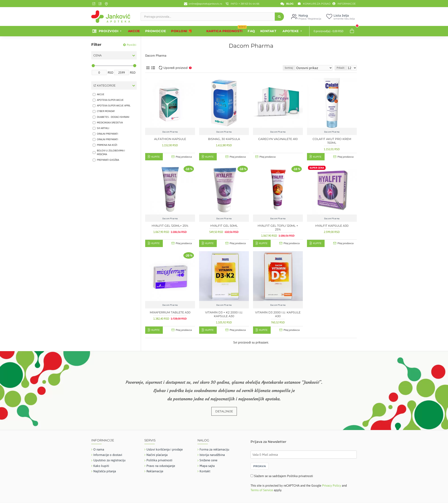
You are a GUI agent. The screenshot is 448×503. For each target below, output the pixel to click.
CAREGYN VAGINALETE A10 (278, 139)
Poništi (132, 45)
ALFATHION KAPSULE (170, 139)
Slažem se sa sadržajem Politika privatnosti (284, 476)
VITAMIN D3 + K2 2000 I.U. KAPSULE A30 (224, 314)
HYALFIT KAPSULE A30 (332, 226)
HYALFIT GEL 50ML (224, 226)
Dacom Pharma (170, 132)
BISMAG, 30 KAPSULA (224, 139)
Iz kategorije (104, 85)
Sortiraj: (298, 68)
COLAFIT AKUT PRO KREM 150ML (332, 141)
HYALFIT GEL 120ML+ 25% (170, 226)
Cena (97, 55)
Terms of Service (262, 490)
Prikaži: (342, 68)
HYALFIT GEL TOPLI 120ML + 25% (278, 228)
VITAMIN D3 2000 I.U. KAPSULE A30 (278, 314)
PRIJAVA (260, 466)
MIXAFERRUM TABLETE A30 (170, 312)
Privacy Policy (332, 485)
